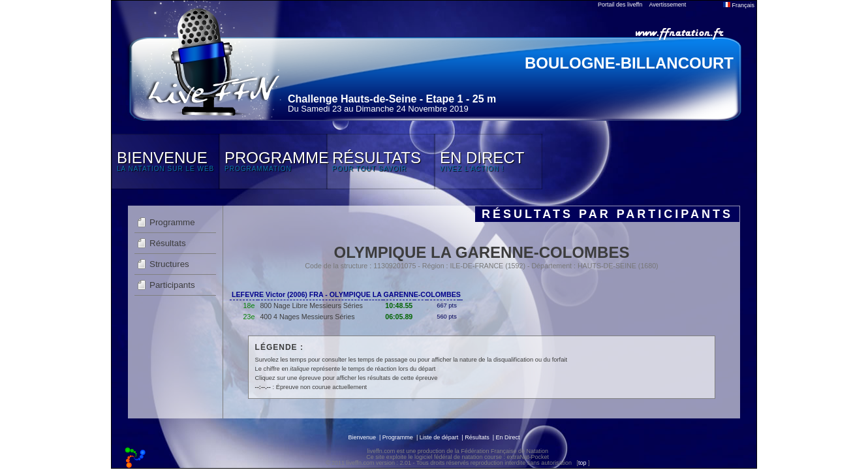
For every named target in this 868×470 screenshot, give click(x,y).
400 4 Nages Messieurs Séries (307, 317)
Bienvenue (362, 437)
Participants (172, 285)
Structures (169, 264)
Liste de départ (439, 437)
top (582, 463)
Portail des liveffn (620, 5)
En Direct (508, 437)
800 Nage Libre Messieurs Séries (311, 305)
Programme (172, 222)
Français (739, 5)
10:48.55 (399, 305)
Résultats (168, 243)
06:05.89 (399, 317)
